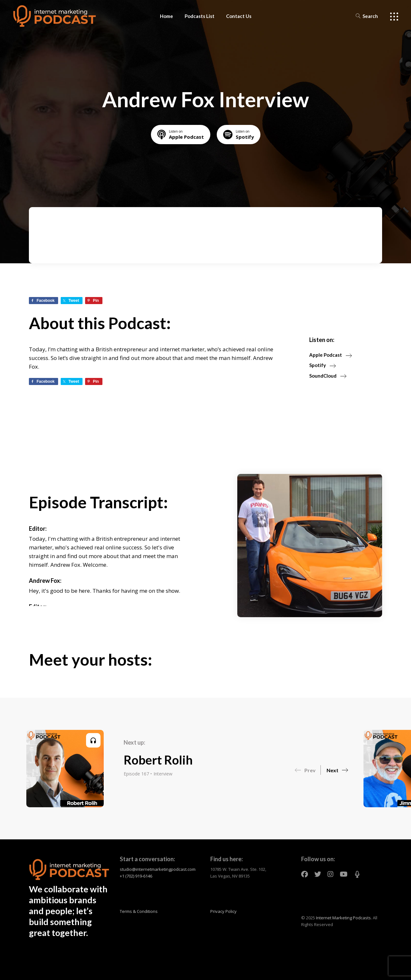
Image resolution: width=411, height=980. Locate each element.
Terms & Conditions (139, 911)
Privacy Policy (223, 911)
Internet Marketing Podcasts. (344, 918)
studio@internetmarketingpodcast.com (158, 869)
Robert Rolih (158, 760)
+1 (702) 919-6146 (136, 876)
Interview (163, 774)
